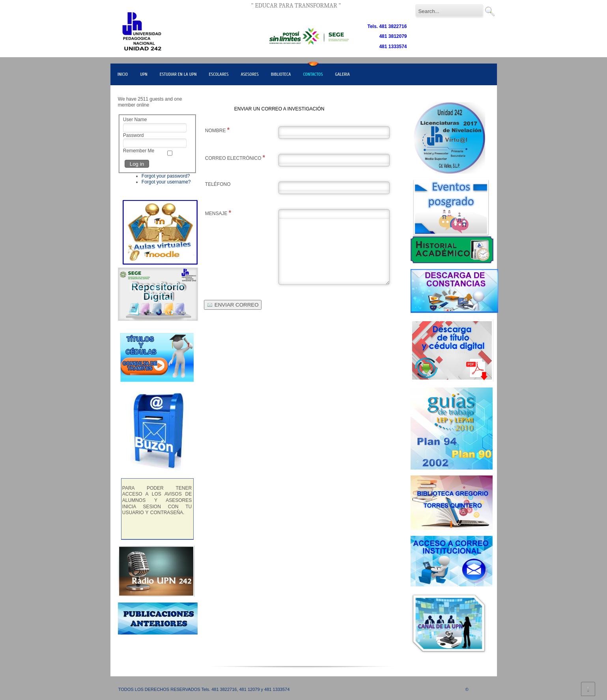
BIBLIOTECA (281, 74)
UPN (144, 74)
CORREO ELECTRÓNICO (235, 158)
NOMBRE (217, 130)
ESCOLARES (219, 74)
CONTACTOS (313, 74)
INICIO (123, 74)
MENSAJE (218, 213)
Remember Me (139, 151)
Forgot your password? (166, 176)
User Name (135, 120)
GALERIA (342, 74)
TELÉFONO (218, 184)
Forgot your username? (166, 182)
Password (134, 135)
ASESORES (250, 74)
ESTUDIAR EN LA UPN (178, 74)
